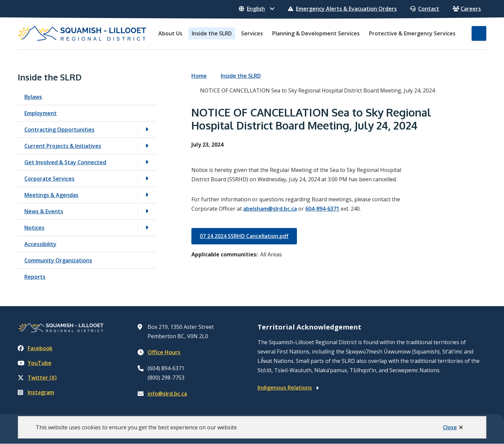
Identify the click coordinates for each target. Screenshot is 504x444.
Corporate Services (49, 179)
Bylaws (33, 97)
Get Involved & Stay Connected (65, 162)
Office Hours (164, 352)
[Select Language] (257, 9)
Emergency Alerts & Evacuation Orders (342, 9)
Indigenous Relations (285, 388)
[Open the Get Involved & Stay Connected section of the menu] (147, 162)
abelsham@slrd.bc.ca (270, 209)
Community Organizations (58, 260)
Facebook (35, 348)
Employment (41, 113)
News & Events (44, 211)
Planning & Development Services (316, 33)
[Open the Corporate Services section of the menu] (147, 178)
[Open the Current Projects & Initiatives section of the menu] (147, 146)
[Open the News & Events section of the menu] (147, 211)
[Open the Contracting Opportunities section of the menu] (147, 129)
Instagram (36, 392)
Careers (467, 9)
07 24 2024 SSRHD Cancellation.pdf (244, 236)
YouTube (35, 363)
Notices (34, 228)
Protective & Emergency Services (412, 33)
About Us (170, 33)
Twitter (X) (37, 378)
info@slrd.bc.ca (167, 394)
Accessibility (40, 244)
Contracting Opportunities (59, 130)
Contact (425, 9)
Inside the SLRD (212, 33)
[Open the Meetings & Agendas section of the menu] (147, 195)
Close (450, 427)
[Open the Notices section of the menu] (147, 228)
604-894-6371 (322, 209)
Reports (35, 277)
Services (252, 33)
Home (199, 76)
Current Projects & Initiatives (63, 146)
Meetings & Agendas (51, 195)
